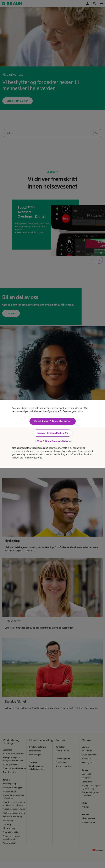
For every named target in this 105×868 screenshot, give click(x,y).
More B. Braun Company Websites (52, 441)
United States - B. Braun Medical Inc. (53, 421)
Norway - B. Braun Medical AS (53, 433)
